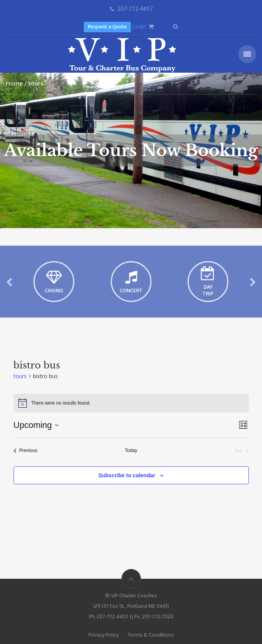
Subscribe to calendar (127, 475)
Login (139, 26)
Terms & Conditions (151, 635)
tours (20, 376)
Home (14, 83)
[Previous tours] (26, 451)
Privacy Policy (104, 635)
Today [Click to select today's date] (131, 450)
